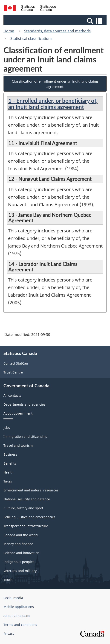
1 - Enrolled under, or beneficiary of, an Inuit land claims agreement (53, 104)
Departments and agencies (24, 404)
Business (10, 454)
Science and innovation (21, 553)
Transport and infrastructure (26, 526)
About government (18, 413)
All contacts (12, 395)
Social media (13, 598)
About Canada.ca (17, 616)
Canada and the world (21, 535)
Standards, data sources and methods (57, 31)
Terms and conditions (20, 625)
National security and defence (27, 499)
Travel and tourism (18, 445)
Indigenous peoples (19, 562)
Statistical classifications (31, 39)
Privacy (9, 634)
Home (9, 31)
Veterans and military (20, 571)
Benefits (10, 463)
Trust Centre (13, 372)
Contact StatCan (16, 363)
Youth (8, 580)
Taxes (8, 481)
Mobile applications (19, 607)
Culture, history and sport (23, 508)
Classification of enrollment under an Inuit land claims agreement (55, 84)
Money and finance (18, 544)
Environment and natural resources (31, 490)
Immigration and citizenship (25, 436)
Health (9, 472)
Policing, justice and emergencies (29, 517)
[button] (56, 21)
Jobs (7, 428)
